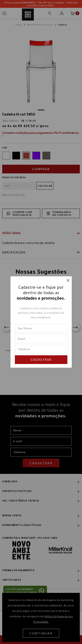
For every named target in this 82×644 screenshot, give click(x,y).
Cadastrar (41, 360)
